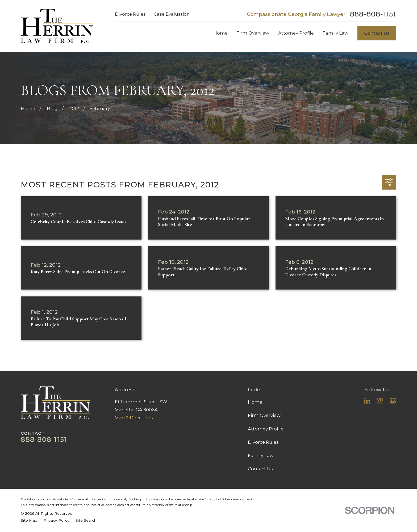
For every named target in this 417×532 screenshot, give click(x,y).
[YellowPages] (380, 401)
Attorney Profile (266, 429)
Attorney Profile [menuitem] (296, 33)
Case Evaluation (172, 14)
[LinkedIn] (367, 401)
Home (255, 402)
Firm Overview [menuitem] (253, 33)
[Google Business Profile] (393, 401)
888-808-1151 (373, 14)
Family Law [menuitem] (335, 33)
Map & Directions (134, 418)
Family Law (261, 455)
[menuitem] (29, 521)
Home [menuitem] (220, 33)
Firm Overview (264, 415)
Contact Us (377, 33)
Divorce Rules (130, 14)
